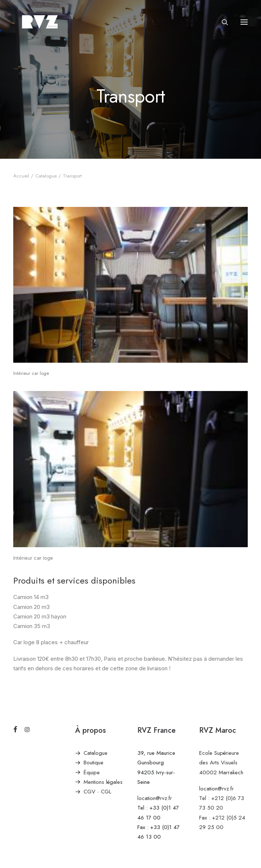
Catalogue (46, 176)
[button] (244, 22)
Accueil (21, 176)
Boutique (94, 763)
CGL (106, 792)
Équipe (92, 772)
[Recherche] (222, 22)
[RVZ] (40, 22)
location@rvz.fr (155, 798)
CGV (89, 792)
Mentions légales (103, 782)
